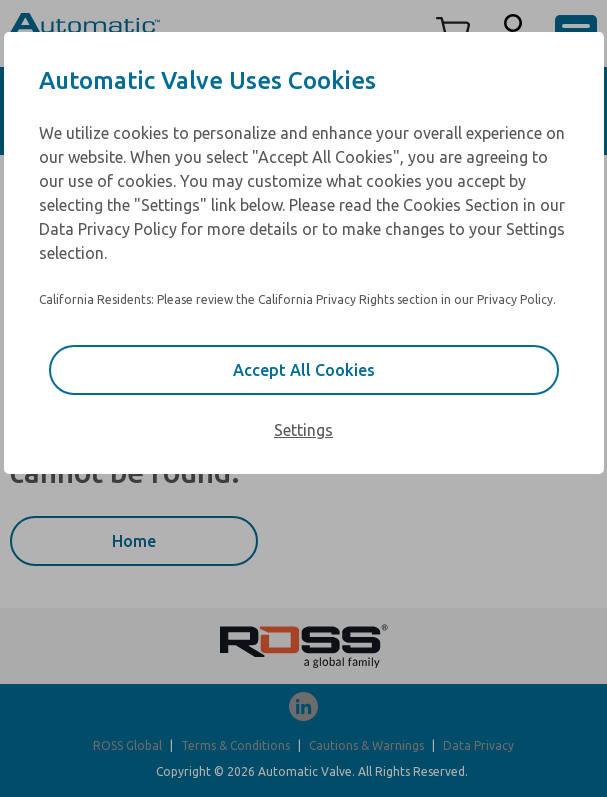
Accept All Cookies (304, 370)
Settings (303, 430)
